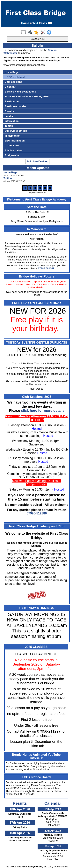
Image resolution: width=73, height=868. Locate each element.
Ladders (10, 116)
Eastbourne (12, 101)
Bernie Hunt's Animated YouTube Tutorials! (36, 756)
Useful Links (12, 146)
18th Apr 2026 (20, 809)
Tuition (9, 126)
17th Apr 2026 (20, 823)
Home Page (12, 72)
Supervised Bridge (16, 131)
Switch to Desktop (37, 161)
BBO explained (16, 77)
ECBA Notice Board (36, 777)
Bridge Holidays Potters (37, 276)
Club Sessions (13, 82)
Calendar (10, 87)
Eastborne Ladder (15, 106)
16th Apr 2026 (20, 833)
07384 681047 (46, 268)
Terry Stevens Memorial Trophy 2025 (27, 97)
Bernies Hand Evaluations (20, 92)
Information (12, 121)
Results (9, 111)
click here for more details (43, 411)
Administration (14, 150)
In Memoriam (12, 136)
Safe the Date (37, 207)
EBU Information (15, 141)
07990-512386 (37, 513)
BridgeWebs (12, 155)
